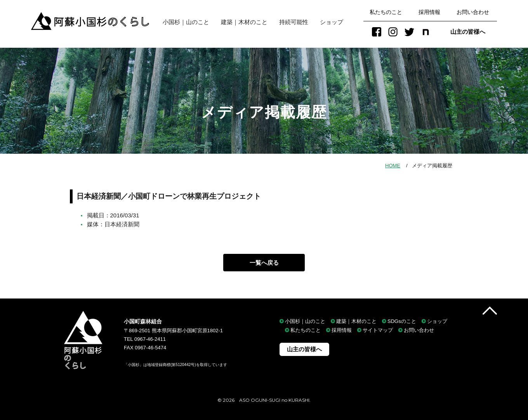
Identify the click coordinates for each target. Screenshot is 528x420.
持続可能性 (294, 22)
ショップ (332, 22)
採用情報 (429, 12)
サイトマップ (378, 331)
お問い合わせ (473, 12)
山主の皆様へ (468, 32)
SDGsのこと (402, 321)
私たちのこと (386, 12)
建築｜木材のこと (244, 22)
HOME (393, 166)
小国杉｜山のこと (183, 22)
